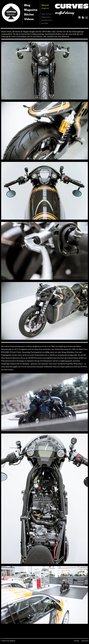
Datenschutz (47, 20)
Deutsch (45, 5)
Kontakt (45, 23)
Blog (27, 5)
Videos (29, 19)
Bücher (29, 14)
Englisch (45, 8)
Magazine (31, 10)
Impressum (46, 17)
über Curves (47, 14)
